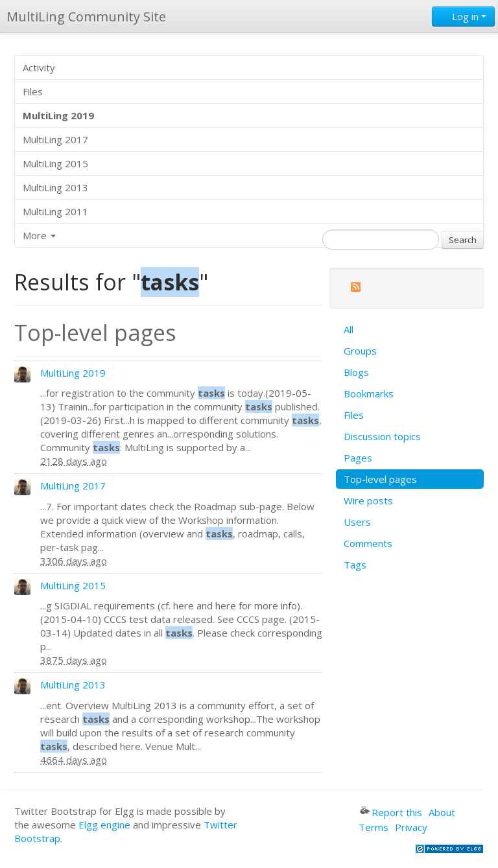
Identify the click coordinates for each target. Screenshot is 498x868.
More (39, 235)
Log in (463, 16)
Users (357, 522)
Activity (39, 67)
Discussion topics (382, 436)
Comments (368, 543)
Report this (391, 812)
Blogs (356, 372)
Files (33, 91)
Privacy (411, 827)
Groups (360, 351)
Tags (355, 565)
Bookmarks (369, 393)
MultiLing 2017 (55, 139)
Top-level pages (380, 479)
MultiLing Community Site (86, 17)
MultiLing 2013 (55, 187)
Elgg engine (104, 825)
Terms (373, 827)
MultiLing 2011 (55, 211)
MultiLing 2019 (73, 373)
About (442, 812)
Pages (358, 458)
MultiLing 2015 (55, 163)
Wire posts (368, 500)
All (349, 329)
